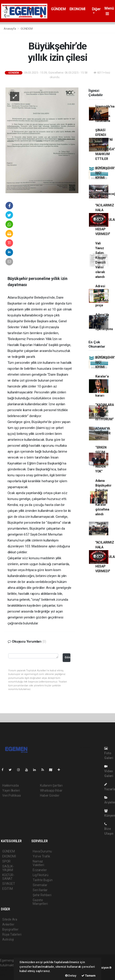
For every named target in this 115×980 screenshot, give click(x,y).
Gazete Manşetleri (40, 902)
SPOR (6, 861)
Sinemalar (40, 885)
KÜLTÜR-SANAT (8, 877)
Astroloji (8, 939)
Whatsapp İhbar (51, 790)
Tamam (88, 976)
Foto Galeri (109, 753)
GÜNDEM (58, 9)
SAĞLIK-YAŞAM (8, 868)
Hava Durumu (42, 851)
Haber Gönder (50, 795)
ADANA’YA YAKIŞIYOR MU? (103, 433)
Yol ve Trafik (41, 856)
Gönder (67, 657)
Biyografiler (10, 929)
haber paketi (9, 970)
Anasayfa (10, 29)
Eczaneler (40, 870)
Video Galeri (109, 771)
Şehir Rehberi (42, 895)
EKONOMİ (78, 9)
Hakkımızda (11, 785)
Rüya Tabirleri (12, 934)
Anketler (8, 924)
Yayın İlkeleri (11, 790)
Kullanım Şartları (51, 785)
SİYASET (9, 884)
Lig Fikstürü (41, 875)
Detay (71, 976)
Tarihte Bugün (43, 880)
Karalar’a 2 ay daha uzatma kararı (102, 386)
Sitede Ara (10, 919)
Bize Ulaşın (109, 829)
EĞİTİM (8, 889)
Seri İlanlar (40, 890)
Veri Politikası (12, 795)
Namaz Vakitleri (38, 863)
